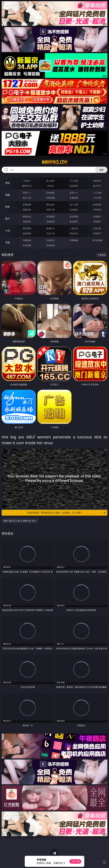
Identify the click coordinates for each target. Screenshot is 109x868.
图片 (8, 219)
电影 (8, 207)
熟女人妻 (27, 198)
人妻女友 (74, 228)
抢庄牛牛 (97, 186)
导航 (8, 242)
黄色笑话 (74, 233)
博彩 (8, 183)
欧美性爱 (97, 205)
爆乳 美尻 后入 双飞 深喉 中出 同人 (20, 521)
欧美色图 (74, 216)
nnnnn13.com (54, 162)
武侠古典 (97, 228)
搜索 (101, 170)
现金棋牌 (74, 186)
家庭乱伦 (50, 228)
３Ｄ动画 (97, 193)
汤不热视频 (97, 240)
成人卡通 (74, 205)
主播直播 (74, 198)
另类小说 (50, 233)
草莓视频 (74, 240)
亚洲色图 (50, 216)
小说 (8, 231)
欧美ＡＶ (74, 193)
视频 (8, 195)
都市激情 (27, 228)
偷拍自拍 (50, 205)
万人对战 (74, 181)
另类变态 (97, 210)
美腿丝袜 (27, 222)
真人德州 (50, 181)
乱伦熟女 (74, 210)
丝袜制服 (50, 198)
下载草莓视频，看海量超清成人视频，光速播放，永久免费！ (66, 513)
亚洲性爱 (27, 205)
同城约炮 (27, 240)
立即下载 (75, 861)
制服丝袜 (27, 210)
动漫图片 (97, 216)
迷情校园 (27, 233)
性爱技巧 (97, 233)
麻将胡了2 (27, 186)
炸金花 (50, 186)
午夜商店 (50, 240)
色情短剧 (50, 245)
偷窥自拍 (27, 216)
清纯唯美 (50, 222)
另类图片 (97, 222)
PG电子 (27, 181)
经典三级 (50, 210)
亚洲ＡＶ (27, 193)
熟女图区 (74, 222)
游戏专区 (97, 181)
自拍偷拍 (50, 193)
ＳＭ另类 (97, 198)
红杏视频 (27, 245)
